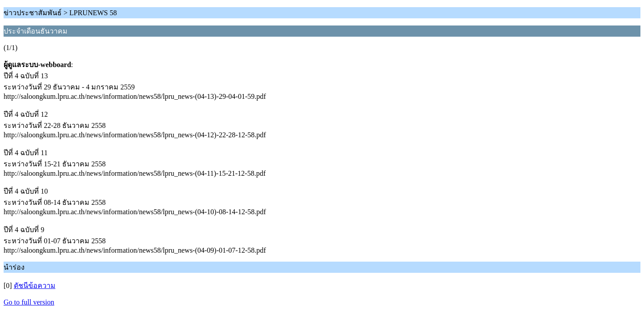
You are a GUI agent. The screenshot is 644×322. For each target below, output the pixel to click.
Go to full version (29, 302)
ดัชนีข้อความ (35, 286)
